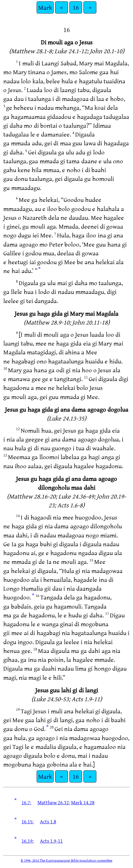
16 (76, 7)
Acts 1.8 (48, 821)
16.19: (28, 841)
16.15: (28, 821)
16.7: (26, 802)
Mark (45, 7)
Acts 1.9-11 (51, 841)
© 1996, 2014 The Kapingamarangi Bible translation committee (66, 860)
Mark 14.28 (83, 802)
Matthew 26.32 (53, 802)
